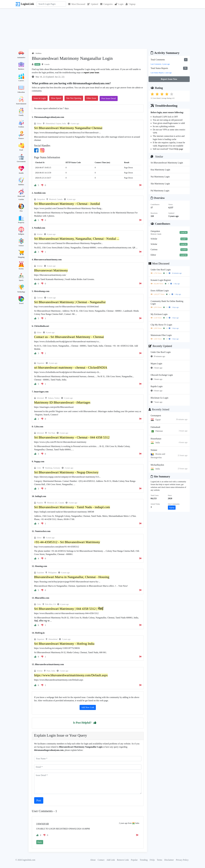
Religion (21, 234)
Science (21, 246)
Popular (134, 860)
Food (21, 150)
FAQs (152, 860)
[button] (95, 723)
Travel (21, 303)
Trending (144, 860)
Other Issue (91, 98)
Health (21, 173)
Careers (21, 81)
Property (21, 223)
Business (21, 69)
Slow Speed (56, 98)
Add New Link (88, 707)
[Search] (51, 4)
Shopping (21, 257)
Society (21, 269)
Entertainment (21, 104)
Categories (106, 4)
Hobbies (21, 185)
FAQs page (178, 149)
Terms (160, 860)
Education (21, 92)
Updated (93, 4)
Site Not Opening (74, 98)
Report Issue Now (169, 79)
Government (21, 162)
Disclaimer (169, 860)
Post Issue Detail (109, 98)
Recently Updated (160, 346)
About (93, 860)
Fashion (21, 127)
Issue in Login (40, 98)
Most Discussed (77, 4)
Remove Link (123, 860)
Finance (21, 138)
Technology (21, 292)
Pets (21, 211)
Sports (21, 280)
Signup (130, 4)
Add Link (111, 860)
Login (119, 4)
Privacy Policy (182, 860)
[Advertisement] (103, 29)
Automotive (21, 58)
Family (21, 115)
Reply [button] (40, 842)
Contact (101, 860)
